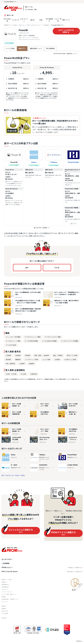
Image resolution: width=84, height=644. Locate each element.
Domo (34, 162)
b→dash (14, 465)
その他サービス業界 (70, 360)
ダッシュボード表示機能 (13, 337)
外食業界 (28, 355)
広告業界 (57, 360)
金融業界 (32, 364)
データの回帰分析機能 (31, 341)
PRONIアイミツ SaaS (10, 25)
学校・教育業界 (10, 364)
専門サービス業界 (72, 355)
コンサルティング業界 (32, 360)
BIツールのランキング (34, 25)
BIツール (22, 25)
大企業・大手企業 (11, 374)
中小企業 (23, 374)
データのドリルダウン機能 (53, 337)
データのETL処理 (11, 345)
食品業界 (18, 355)
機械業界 (18, 360)
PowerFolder (73, 162)
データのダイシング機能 (13, 341)
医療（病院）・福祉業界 (42, 355)
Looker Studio (73, 465)
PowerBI (46, 25)
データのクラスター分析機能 (70, 341)
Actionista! (43, 465)
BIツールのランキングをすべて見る (13, 475)
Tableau (54, 162)
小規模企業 (34, 374)
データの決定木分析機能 (49, 341)
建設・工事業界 (58, 355)
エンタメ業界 (46, 360)
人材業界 (22, 364)
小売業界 (8, 355)
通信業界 (8, 360)
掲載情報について (66, 54)
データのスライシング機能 (33, 337)
